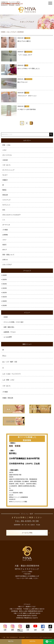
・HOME (5, 317)
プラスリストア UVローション (27, 96)
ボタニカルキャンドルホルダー (12, 215)
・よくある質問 (7, 337)
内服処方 (5, 180)
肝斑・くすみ (6, 145)
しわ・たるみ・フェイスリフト (12, 374)
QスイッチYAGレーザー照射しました (29, 68)
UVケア (5, 250)
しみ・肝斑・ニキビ (8, 380)
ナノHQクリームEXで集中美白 (27, 109)
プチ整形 (5, 230)
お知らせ (5, 260)
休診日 (4, 245)
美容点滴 (5, 195)
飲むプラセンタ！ (23, 82)
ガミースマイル (7, 155)
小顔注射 (5, 160)
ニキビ (4, 150)
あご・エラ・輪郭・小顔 (10, 362)
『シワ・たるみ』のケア (25, 55)
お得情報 (5, 235)
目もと (4, 356)
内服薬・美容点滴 (8, 398)
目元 (4, 210)
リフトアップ (6, 200)
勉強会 (4, 190)
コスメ (4, 240)
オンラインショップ (8, 170)
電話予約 (11, 641)
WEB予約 (32, 641)
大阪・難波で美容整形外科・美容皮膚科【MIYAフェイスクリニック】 (23, 637)
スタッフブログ (7, 265)
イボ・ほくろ (6, 165)
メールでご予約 (27, 533)
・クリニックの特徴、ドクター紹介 (13, 322)
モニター (5, 175)
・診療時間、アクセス (9, 332)
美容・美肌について (8, 255)
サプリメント (6, 205)
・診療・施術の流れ (8, 327)
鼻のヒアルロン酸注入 (24, 41)
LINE (49, 642)
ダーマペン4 (6, 225)
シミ (4, 220)
